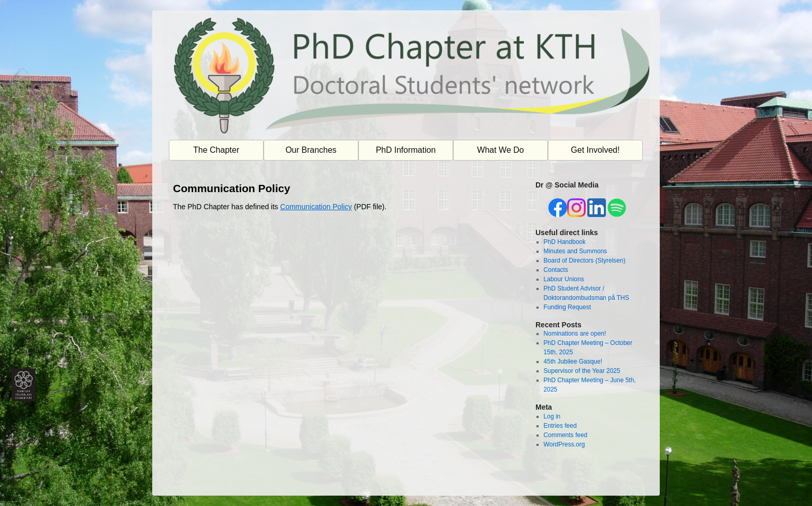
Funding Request (567, 307)
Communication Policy (316, 207)
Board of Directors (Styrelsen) (585, 261)
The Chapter (216, 150)
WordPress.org (564, 444)
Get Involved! (595, 150)
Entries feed (560, 426)
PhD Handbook (565, 242)
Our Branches (311, 150)
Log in (552, 416)
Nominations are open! (575, 334)
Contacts (556, 270)
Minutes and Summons (576, 251)
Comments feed (566, 435)
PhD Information (406, 150)
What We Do (500, 150)
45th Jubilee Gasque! (573, 362)
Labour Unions (564, 279)
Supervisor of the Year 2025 (582, 371)
